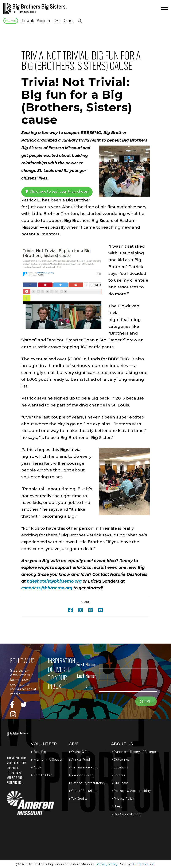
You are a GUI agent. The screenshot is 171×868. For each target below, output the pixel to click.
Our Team (120, 783)
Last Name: (86, 676)
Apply (36, 767)
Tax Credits (78, 799)
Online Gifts (79, 752)
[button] (164, 9)
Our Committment (127, 814)
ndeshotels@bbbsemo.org (54, 581)
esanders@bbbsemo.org (47, 588)
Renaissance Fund (84, 767)
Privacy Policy (123, 799)
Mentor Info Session (47, 760)
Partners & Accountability (131, 791)
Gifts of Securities (83, 791)
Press (117, 806)
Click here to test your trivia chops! (57, 191)
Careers (118, 775)
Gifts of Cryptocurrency (87, 783)
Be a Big (38, 752)
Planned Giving (81, 775)
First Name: (86, 664)
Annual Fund (79, 760)
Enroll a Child (42, 775)
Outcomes (120, 760)
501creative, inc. (143, 864)
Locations (120, 767)
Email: (91, 687)
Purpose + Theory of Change (134, 752)
